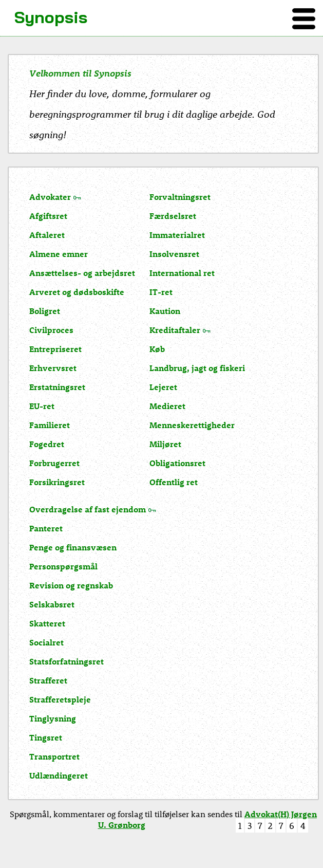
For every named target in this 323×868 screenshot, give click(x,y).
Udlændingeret (59, 775)
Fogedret (47, 444)
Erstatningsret (57, 387)
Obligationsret (177, 463)
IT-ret (161, 292)
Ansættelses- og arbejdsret (82, 273)
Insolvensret (174, 254)
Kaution (165, 311)
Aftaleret (47, 235)
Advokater (50, 197)
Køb (157, 349)
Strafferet (48, 680)
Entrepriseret (55, 349)
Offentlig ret (174, 482)
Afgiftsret (48, 216)
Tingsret (46, 737)
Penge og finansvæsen (73, 547)
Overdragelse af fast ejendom (88, 509)
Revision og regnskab (71, 585)
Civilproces (51, 330)
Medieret (167, 406)
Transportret (54, 756)
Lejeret (163, 387)
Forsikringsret (57, 482)
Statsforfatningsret (66, 661)
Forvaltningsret (180, 197)
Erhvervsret (53, 368)
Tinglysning (53, 718)
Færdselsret (173, 216)
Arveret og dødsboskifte (77, 292)
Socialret (46, 642)
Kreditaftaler (175, 330)
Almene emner (59, 254)
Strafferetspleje (60, 699)
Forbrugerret (54, 463)
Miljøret (165, 444)
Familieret (50, 425)
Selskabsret (52, 604)
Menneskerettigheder (192, 425)
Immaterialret (177, 235)
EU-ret (42, 406)
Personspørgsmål (63, 566)
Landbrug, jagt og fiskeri (197, 368)
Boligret (45, 311)
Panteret (46, 528)
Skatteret (47, 623)
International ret (182, 273)
